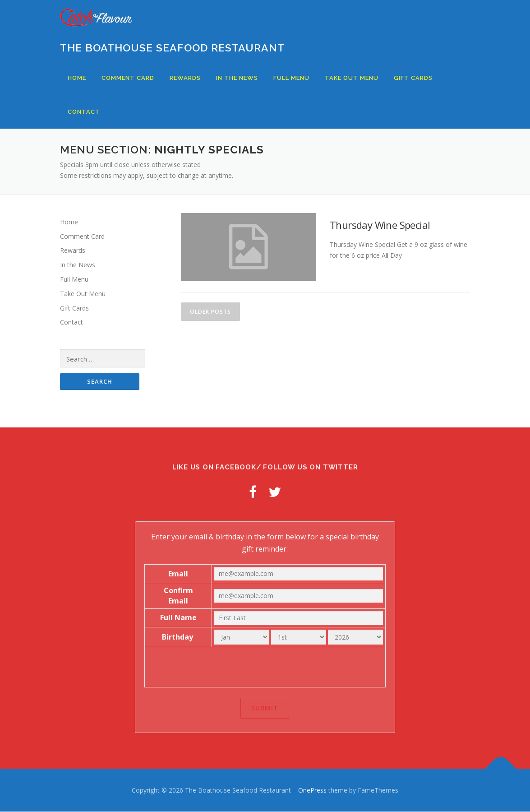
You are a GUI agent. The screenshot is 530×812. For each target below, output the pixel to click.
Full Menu (291, 78)
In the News (237, 78)
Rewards (185, 78)
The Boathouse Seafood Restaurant (172, 48)
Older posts (210, 312)
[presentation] (265, 668)
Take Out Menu (352, 78)
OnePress (312, 791)
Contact (84, 112)
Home (77, 78)
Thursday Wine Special (380, 225)
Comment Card (128, 78)
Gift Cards (413, 78)
